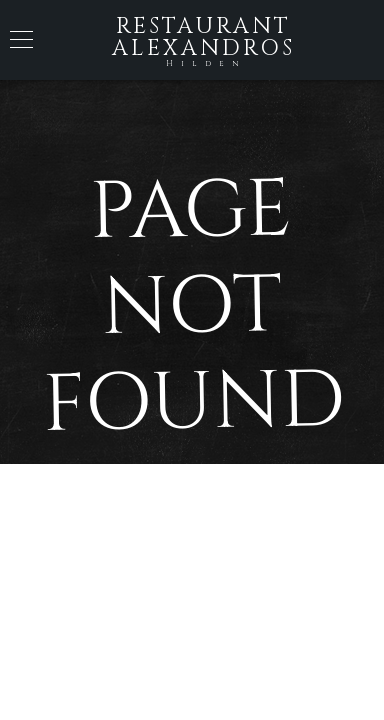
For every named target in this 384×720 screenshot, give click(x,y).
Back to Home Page (192, 534)
